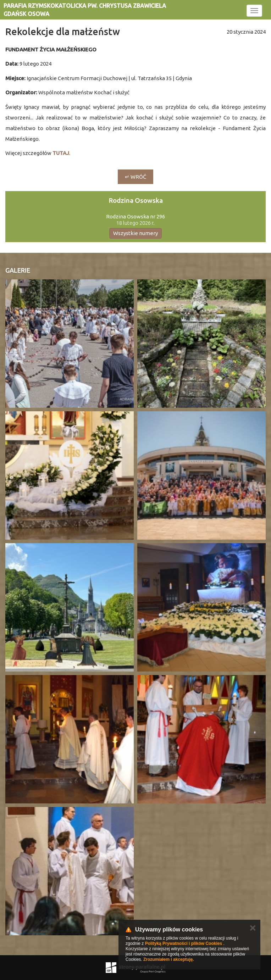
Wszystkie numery (135, 233)
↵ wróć (135, 177)
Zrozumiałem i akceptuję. (169, 959)
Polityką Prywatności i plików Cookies (184, 943)
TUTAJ (61, 153)
